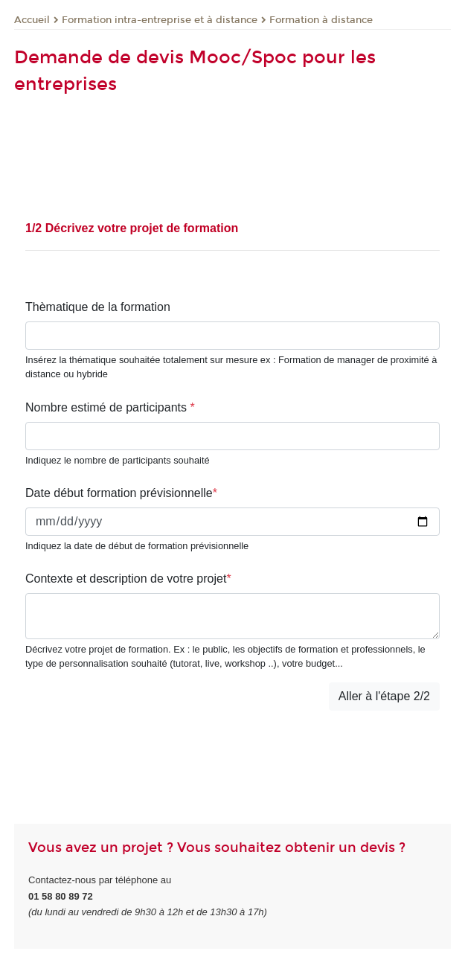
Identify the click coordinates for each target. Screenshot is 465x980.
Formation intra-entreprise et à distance (160, 20)
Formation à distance (321, 20)
